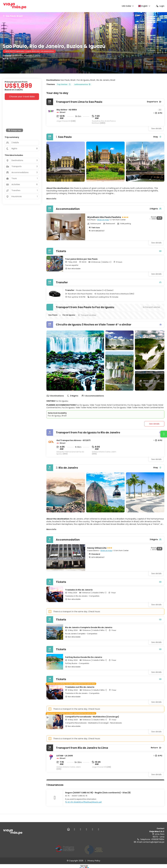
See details (156, 128)
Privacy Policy (94, 861)
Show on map (103, 220)
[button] (52, 162)
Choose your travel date (22, 97)
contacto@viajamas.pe (153, 842)
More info (51, 199)
